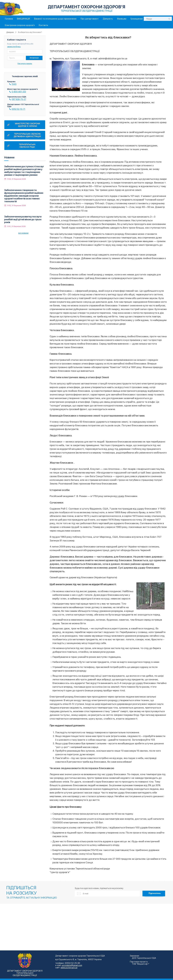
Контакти (43, 25)
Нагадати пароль (25, 63)
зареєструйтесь (14, 47)
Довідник (10, 32)
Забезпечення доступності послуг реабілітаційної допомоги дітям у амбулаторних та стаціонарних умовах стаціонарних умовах (24, 171)
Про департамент (90, 19)
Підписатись (155, 893)
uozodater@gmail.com (72, 965)
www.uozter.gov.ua (69, 968)
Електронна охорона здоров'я (20, 25)
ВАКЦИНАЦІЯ (23, 19)
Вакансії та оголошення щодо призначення (55, 19)
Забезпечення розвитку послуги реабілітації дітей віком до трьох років (23, 219)
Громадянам (137, 19)
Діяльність (108, 19)
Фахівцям (122, 19)
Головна (9, 19)
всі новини (23, 233)
